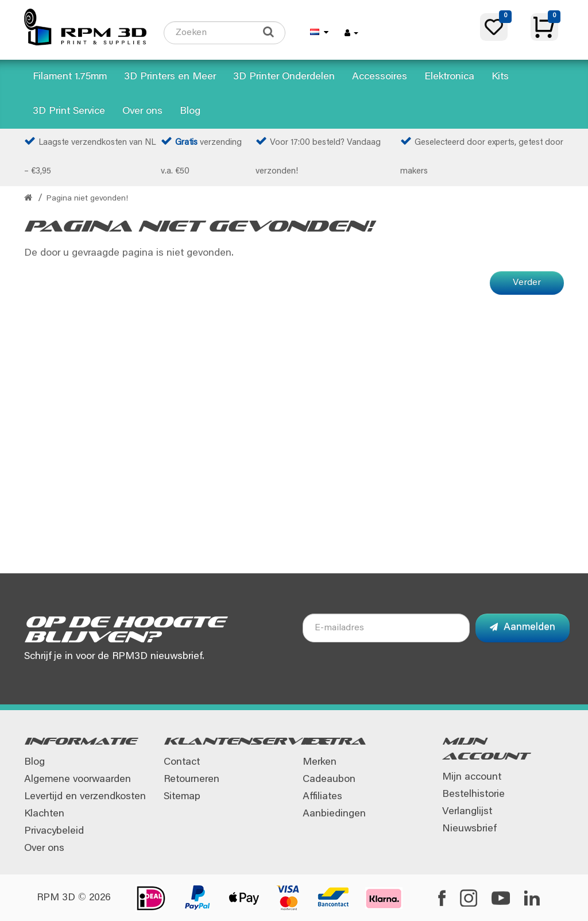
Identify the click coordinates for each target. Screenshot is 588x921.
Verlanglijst (467, 812)
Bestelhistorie (473, 795)
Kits (500, 77)
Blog (190, 111)
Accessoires (380, 77)
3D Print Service (69, 111)
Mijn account (472, 777)
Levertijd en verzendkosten (85, 797)
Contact (182, 762)
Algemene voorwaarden (78, 780)
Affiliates (322, 797)
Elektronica (449, 77)
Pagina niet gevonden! (87, 199)
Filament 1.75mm (70, 77)
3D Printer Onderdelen (284, 77)
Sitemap (182, 797)
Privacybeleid (54, 831)
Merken (320, 762)
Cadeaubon (329, 780)
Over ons (142, 111)
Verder (527, 283)
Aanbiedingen (334, 814)
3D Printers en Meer (170, 77)
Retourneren (192, 780)
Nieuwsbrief (469, 829)
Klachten (44, 814)
